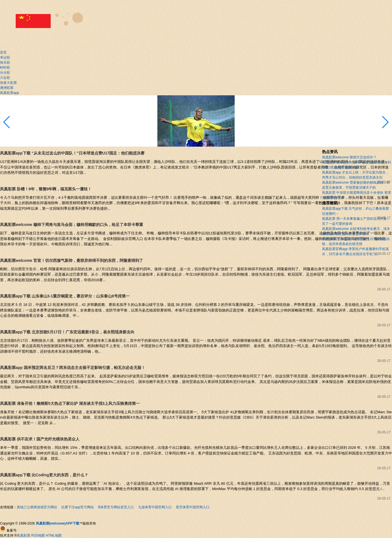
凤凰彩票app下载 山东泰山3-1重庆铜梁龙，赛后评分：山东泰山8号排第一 (65, 296)
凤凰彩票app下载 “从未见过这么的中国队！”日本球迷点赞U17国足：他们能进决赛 (72, 153)
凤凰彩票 (24, 535)
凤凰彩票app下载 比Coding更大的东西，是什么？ (44, 475)
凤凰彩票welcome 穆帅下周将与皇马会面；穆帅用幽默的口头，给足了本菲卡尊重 (72, 225)
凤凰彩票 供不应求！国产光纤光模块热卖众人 (40, 439)
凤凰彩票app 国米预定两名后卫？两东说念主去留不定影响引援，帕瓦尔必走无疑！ (73, 368)
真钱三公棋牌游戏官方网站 (37, 507)
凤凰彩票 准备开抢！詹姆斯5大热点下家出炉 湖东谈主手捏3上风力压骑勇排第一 (70, 403)
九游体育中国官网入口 (155, 507)
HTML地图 (54, 535)
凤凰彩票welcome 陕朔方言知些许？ (349, 157)
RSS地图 (38, 535)
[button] (385, 122)
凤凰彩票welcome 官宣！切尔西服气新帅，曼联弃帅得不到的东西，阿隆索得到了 (72, 260)
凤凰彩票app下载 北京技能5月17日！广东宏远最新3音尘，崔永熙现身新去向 (67, 332)
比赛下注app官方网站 (78, 507)
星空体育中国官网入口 (193, 507)
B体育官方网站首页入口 (116, 507)
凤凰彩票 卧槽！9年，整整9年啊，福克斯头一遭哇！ (46, 189)
